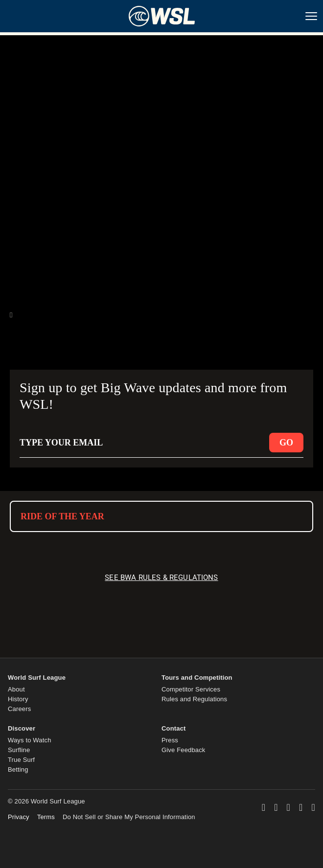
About (16, 689)
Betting (18, 769)
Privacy (19, 817)
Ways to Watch (30, 740)
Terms (46, 817)
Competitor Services (191, 689)
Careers (19, 709)
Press (170, 740)
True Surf (21, 760)
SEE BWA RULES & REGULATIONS (161, 578)
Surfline (19, 750)
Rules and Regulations (194, 699)
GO (286, 443)
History (18, 699)
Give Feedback (184, 750)
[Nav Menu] (311, 16)
